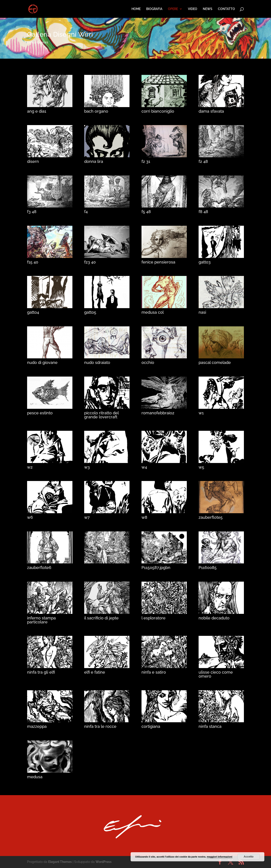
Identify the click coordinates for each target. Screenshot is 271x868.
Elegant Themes (60, 862)
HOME (136, 9)
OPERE (173, 9)
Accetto (249, 857)
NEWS (208, 9)
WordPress (104, 862)
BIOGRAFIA (154, 9)
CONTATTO (226, 9)
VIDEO (193, 9)
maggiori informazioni (220, 857)
